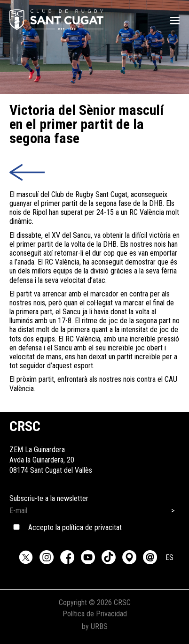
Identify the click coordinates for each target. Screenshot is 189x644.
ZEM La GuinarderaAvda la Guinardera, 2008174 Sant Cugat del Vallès (51, 450)
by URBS (95, 626)
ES (169, 557)
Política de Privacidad (95, 614)
